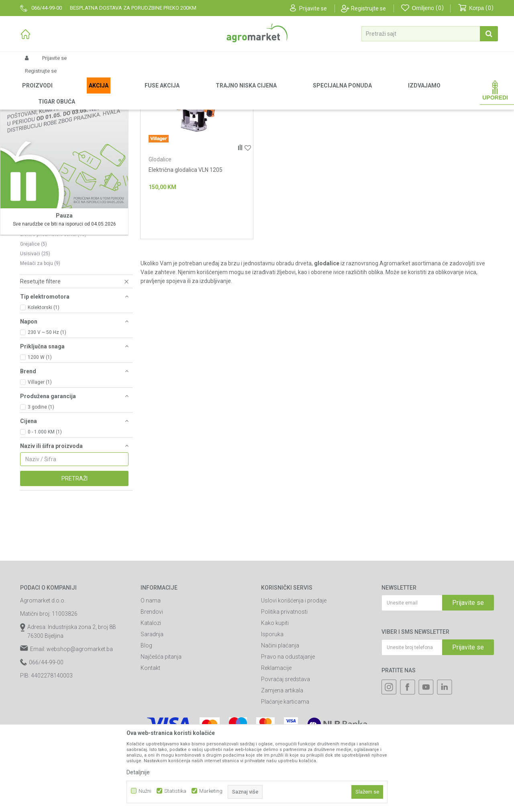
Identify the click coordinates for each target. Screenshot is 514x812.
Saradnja (152, 718)
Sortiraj (342, 106)
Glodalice (160, 243)
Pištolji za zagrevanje (47, 260)
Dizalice (33, 241)
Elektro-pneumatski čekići (53, 318)
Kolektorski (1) (44, 391)
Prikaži (408, 106)
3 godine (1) (41, 491)
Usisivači (35, 338)
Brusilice (35, 289)
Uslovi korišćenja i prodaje (294, 684)
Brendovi (152, 696)
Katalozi (151, 707)
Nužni (145, 791)
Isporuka (272, 718)
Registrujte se (368, 8)
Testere (32, 309)
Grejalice (34, 328)
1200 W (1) (40, 441)
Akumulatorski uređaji (48, 251)
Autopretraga (306, 106)
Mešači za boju (40, 347)
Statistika (175, 791)
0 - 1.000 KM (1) (45, 516)
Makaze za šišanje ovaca (52, 299)
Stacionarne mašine (47, 270)
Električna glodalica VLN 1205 (186, 254)
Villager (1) (40, 466)
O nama (151, 684)
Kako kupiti (275, 707)
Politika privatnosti (284, 696)
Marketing (211, 791)
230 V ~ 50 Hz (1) (47, 416)
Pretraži (74, 562)
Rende (31, 280)
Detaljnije (138, 772)
